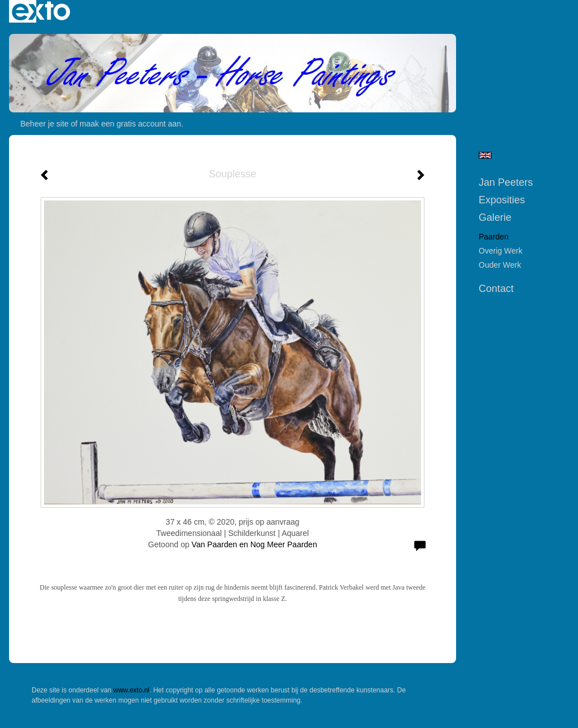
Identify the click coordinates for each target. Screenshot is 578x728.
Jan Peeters (506, 182)
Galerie (495, 217)
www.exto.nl (132, 690)
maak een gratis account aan (130, 124)
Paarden (494, 237)
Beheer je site (45, 124)
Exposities (502, 200)
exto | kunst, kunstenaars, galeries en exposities (41, 11)
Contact (496, 289)
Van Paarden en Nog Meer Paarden (254, 544)
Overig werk (501, 251)
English (485, 155)
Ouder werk (500, 265)
